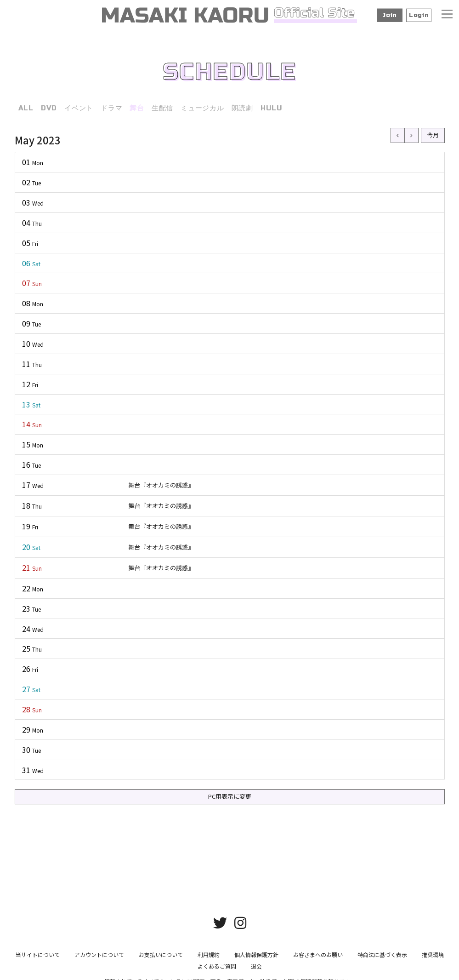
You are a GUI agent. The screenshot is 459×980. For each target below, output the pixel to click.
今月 (433, 135)
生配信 (162, 108)
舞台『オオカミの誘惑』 (161, 485)
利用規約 (209, 947)
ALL (26, 108)
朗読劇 (242, 108)
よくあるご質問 (217, 958)
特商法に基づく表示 (382, 947)
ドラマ (111, 108)
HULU (272, 108)
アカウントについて (99, 947)
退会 (256, 958)
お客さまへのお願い (318, 947)
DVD (49, 108)
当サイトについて (38, 947)
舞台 (137, 108)
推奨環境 (433, 947)
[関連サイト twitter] (220, 914)
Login (419, 15)
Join (390, 15)
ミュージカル (202, 108)
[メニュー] (447, 15)
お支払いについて (161, 947)
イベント (79, 108)
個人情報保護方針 (256, 947)
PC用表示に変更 (230, 796)
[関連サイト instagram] (240, 914)
